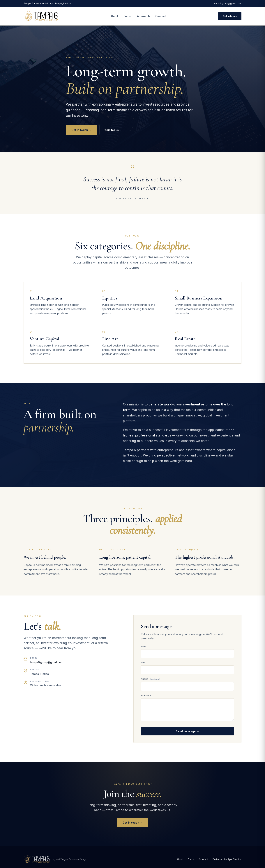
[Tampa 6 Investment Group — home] (41, 16)
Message (146, 695)
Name (144, 646)
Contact (161, 16)
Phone (151, 679)
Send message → (187, 731)
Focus (128, 16)
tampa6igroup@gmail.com (227, 3)
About (114, 16)
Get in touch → (81, 130)
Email (145, 663)
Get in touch (230, 16)
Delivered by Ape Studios (227, 859)
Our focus (112, 130)
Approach (143, 16)
